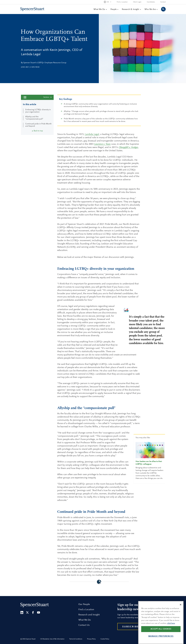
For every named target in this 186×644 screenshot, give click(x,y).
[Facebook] (33, 612)
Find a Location (122, 2)
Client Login (137, 2)
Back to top (37, 131)
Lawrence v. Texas (102, 144)
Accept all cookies (161, 635)
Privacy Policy (91, 639)
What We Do (100, 9)
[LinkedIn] (22, 612)
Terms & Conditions (76, 639)
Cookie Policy (105, 639)
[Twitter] (27, 612)
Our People (84, 604)
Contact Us (84, 625)
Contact (163, 2)
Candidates (151, 2)
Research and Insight (89, 615)
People (114, 9)
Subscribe (131, 627)
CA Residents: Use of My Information (52, 639)
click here (171, 629)
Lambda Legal (92, 134)
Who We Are (151, 9)
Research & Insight (131, 9)
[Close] (181, 610)
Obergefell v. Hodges (128, 147)
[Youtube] (39, 612)
